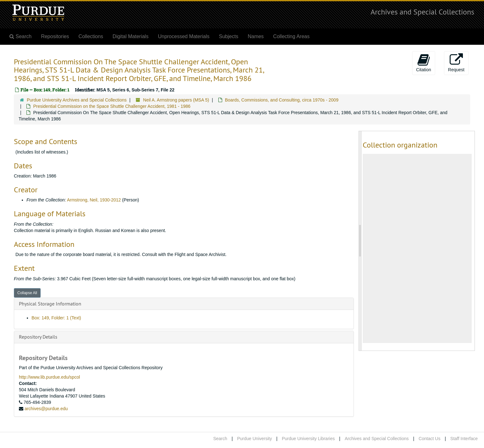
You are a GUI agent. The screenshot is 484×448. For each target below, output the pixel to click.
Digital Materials (130, 36)
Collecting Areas (291, 36)
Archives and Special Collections (422, 12)
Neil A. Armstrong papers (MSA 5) (176, 100)
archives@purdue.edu (46, 409)
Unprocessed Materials (184, 36)
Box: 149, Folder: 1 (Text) (56, 318)
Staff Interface (464, 439)
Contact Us (429, 439)
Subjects (229, 36)
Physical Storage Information (50, 304)
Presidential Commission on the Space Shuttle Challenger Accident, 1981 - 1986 (112, 106)
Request (456, 63)
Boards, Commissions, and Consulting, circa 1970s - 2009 (282, 100)
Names (256, 36)
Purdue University (254, 439)
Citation (424, 63)
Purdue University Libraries (308, 439)
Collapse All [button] (27, 293)
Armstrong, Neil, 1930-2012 (94, 200)
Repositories (55, 36)
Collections (91, 36)
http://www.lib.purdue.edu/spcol (49, 377)
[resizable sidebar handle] (360, 241)
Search (220, 439)
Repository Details (38, 337)
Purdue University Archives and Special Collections (77, 100)
